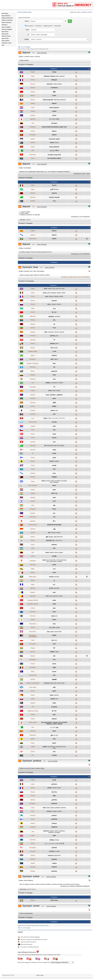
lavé (54, 548)
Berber (33, 356)
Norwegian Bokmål (33, 600)
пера (54, 375)
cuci (54, 517)
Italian (33, 76)
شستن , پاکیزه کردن (54, 627)
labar (46, 332)
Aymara (33, 343)
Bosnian (33, 100)
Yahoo (37, 49)
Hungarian (33, 509)
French (33, 80)
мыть (49, 304)
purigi (55, 446)
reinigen (57, 461)
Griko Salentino (33, 485)
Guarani (33, 111)
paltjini (54, 635)
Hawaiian (33, 498)
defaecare (62, 831)
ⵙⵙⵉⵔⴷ (54, 356)
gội (57, 735)
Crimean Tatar (33, 422)
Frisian (33, 465)
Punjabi (33, 648)
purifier (61, 296)
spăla (54, 667)
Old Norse (33, 616)
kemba (54, 115)
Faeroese (33, 450)
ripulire (57, 76)
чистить (59, 304)
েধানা (54, 352)
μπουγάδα (64, 481)
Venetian (33, 871)
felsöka (52, 143)
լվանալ (52, 336)
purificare (54, 784)
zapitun (54, 239)
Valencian (33, 731)
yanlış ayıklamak (54, 147)
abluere (52, 552)
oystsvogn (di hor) (61, 747)
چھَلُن (54, 529)
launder (50, 289)
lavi (45, 446)
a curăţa (57, 851)
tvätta (54, 703)
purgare (61, 552)
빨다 (54, 540)
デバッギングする (54, 119)
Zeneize (33, 752)
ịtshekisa (54, 859)
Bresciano (33, 367)
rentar (54, 391)
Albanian (33, 193)
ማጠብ (54, 328)
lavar (54, 363)
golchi (54, 743)
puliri (55, 683)
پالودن (57, 843)
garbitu (56, 348)
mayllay (52, 652)
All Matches (38, 26)
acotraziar (51, 332)
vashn (54, 748)
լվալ (57, 336)
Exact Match (29, 26)
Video (47, 49)
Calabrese (33, 379)
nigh (54, 687)
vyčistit (52, 808)
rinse (54, 289)
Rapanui (33, 656)
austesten (49, 84)
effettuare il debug (49, 76)
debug (54, 72)
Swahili (33, 863)
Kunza (33, 545)
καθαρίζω (56, 482)
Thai (33, 707)
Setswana (33, 859)
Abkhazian (33, 316)
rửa (55, 735)
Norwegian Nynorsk (33, 604)
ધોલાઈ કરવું (54, 493)
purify (54, 780)
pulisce (53, 411)
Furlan (33, 469)
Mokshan (33, 588)
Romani (33, 664)
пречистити (57, 855)
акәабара (57, 316)
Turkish (33, 147)
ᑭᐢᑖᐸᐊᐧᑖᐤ (56, 418)
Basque (33, 96)
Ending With (57, 26)
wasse (44, 560)
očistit (48, 808)
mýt (54, 430)
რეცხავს (54, 477)
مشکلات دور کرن (54, 150)
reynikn (45, 747)
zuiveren (49, 811)
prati (54, 426)
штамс (51, 588)
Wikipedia (42, 49)
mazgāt (54, 556)
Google (28, 49)
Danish (33, 434)
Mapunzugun (33, 239)
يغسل (54, 308)
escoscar (57, 332)
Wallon (33, 739)
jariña (57, 343)
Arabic (33, 189)
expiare (52, 831)
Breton (33, 371)
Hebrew (33, 501)
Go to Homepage (25, 47)
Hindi (33, 505)
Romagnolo (33, 660)
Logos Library (21, 49)
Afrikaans (33, 320)
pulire (49, 293)
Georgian (33, 477)
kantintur (54, 545)
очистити (51, 855)
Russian (33, 88)
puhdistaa (54, 819)
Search (27, 21)
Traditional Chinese (33, 711)
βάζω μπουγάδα (56, 481)
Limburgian (33, 561)
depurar (54, 103)
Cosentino (33, 414)
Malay (33, 569)
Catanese (33, 395)
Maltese (33, 572)
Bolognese (33, 359)
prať (57, 699)
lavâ (54, 442)
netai (58, 683)
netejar (58, 391)
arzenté (56, 632)
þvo (54, 513)
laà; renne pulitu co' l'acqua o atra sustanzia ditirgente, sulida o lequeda (54, 723)
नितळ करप (60, 537)
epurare (54, 185)
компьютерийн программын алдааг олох (54, 127)
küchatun (57, 577)
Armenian (33, 336)
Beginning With (47, 26)
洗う (54, 521)
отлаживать (54, 88)
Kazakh (33, 533)
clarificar (54, 867)
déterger (56, 296)
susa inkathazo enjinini (54, 158)
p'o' (54, 585)
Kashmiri (33, 529)
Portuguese (33, 135)
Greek (33, 482)
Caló (33, 383)
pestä (54, 458)
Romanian (33, 667)
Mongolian (33, 127)
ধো (54, 340)
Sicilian (33, 695)
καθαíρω (52, 840)
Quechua (33, 652)
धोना (54, 505)
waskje (54, 465)
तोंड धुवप (51, 537)
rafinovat (63, 808)
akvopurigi (50, 446)
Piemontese (33, 632)
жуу (49, 533)
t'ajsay (57, 652)
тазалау (53, 533)
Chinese (33, 92)
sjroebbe (60, 561)
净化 (54, 796)
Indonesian (33, 517)
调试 (54, 92)
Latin (33, 123)
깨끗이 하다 (59, 540)
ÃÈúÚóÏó (56, 189)
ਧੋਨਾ (54, 648)
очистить (54, 792)
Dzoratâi (33, 442)
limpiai (51, 683)
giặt (52, 735)
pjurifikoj (54, 800)
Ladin (33, 548)
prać (56, 640)
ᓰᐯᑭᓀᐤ (50, 418)
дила (54, 398)
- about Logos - (40, 975)
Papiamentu (33, 624)
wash (45, 289)
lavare (45, 293)
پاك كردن (62, 843)
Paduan (33, 620)
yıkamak (54, 719)
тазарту (58, 533)
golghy (54, 406)
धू (54, 581)
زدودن (46, 843)
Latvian (33, 556)
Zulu (33, 755)
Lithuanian (33, 565)
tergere (59, 293)
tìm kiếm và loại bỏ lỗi (54, 155)
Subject (27, 39)
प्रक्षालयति (54, 680)
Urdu (33, 150)
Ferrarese (33, 816)
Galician (33, 235)
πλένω (43, 481)
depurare (62, 76)
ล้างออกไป (54, 707)
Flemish (33, 461)
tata (54, 656)
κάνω (51, 482)
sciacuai (46, 683)
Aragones (33, 332)
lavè (54, 660)
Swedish (33, 143)
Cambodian (33, 387)
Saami (33, 672)
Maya (33, 585)
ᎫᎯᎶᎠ (54, 403)
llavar (50, 391)
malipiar (48, 383)
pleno (54, 485)
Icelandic (33, 115)
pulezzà (55, 596)
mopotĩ (54, 111)
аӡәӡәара (51, 316)
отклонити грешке (54, 139)
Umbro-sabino (33, 722)
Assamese (33, 340)
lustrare (57, 831)
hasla (54, 572)
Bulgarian (33, 375)
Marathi (33, 580)
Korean (33, 540)
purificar (54, 816)
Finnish (33, 458)
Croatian (33, 426)
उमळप (55, 537)
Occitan (33, 131)
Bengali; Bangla (33, 351)
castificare (51, 832)
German (33, 84)
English (33, 72)
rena (54, 201)
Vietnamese (33, 155)
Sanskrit (33, 679)
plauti (54, 565)
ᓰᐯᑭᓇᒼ (45, 418)
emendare (54, 123)
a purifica (52, 851)
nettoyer (51, 296)
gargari (62, 446)
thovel (54, 664)
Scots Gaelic (33, 687)
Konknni (33, 537)
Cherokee (33, 403)
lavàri (51, 695)
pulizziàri (56, 695)
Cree (33, 418)
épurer (59, 788)
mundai (62, 683)
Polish (33, 640)
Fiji (33, 453)
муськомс (57, 588)
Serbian (33, 139)
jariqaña (52, 343)
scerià (51, 596)
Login (78, 12)
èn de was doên (51, 560)
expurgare (57, 832)
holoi (54, 498)
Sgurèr (56, 359)
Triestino (33, 715)
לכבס (54, 501)
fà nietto (60, 596)
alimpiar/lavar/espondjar (54, 525)
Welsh (33, 743)
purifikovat (57, 808)
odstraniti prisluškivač (60, 100)
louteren (60, 811)
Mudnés (33, 592)
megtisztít (54, 827)
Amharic (33, 328)
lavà (54, 379)
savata (54, 453)
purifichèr (54, 803)
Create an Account (87, 12)
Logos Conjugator (42, 53)
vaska (54, 450)
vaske (54, 434)
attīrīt (54, 836)
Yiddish (33, 747)
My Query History (27, 12)
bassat (54, 672)
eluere (56, 552)
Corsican (33, 411)
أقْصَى (51, 189)
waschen (54, 301)
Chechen (33, 398)
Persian (33, 627)
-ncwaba (54, 755)
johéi (54, 490)
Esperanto (33, 197)
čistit (44, 808)
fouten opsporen (54, 108)
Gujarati (33, 493)
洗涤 (55, 312)
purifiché (54, 848)
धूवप (47, 537)
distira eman (54, 900)
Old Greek (33, 612)
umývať (53, 699)
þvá (56, 616)
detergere (54, 293)
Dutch (33, 108)
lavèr (52, 359)
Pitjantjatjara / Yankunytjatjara (33, 636)
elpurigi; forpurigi (54, 197)
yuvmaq (54, 422)
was (54, 320)
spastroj (54, 193)
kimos (54, 509)
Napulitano (33, 596)
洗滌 (55, 711)
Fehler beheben (57, 84)
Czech (33, 430)
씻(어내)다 (49, 540)
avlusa (57, 143)
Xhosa (33, 158)
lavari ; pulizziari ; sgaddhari (54, 395)
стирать (54, 304)
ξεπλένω (48, 481)
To (28, 35)
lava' (54, 414)
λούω (54, 612)
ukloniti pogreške (48, 100)
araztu (54, 96)
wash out (58, 289)
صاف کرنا (53, 727)
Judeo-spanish (33, 525)
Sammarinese (33, 675)
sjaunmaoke (53, 561)
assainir (55, 788)
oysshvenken (51, 747)
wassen (54, 438)
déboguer (54, 80)
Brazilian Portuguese (33, 363)
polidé (52, 632)
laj (54, 324)
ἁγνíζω (57, 840)
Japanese (33, 119)
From (27, 30)
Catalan (33, 103)
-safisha (54, 863)
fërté (60, 632)
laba (54, 624)
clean (63, 289)
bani (58, 446)
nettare (63, 293)
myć (53, 640)
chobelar (61, 383)
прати (54, 691)
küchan (51, 577)
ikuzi (52, 348)
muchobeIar (54, 383)
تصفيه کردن (51, 843)
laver (47, 296)
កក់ (54, 387)
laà (54, 367)
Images (32, 49)
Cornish (33, 406)
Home (19, 12)
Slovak (33, 699)
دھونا (57, 727)
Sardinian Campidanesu (33, 683)
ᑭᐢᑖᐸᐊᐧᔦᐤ (62, 418)
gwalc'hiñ (54, 371)
